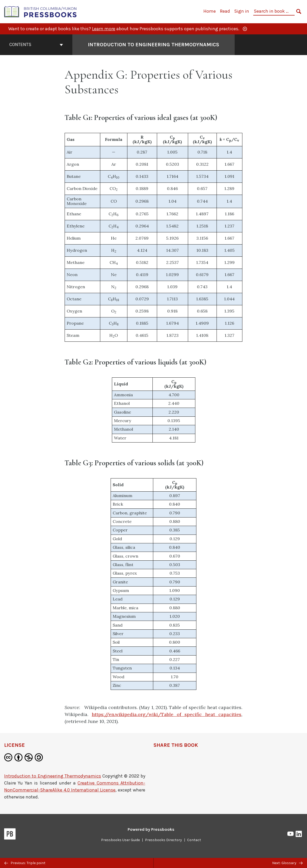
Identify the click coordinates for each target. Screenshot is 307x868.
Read (225, 11)
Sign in (242, 11)
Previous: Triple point (25, 863)
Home (210, 11)
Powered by (151, 829)
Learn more (104, 29)
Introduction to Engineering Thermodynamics (53, 776)
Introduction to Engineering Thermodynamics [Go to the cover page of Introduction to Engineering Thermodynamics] (153, 45)
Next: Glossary (287, 863)
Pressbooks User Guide (120, 840)
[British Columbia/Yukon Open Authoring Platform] (41, 11)
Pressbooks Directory (163, 840)
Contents (36, 44)
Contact (194, 840)
